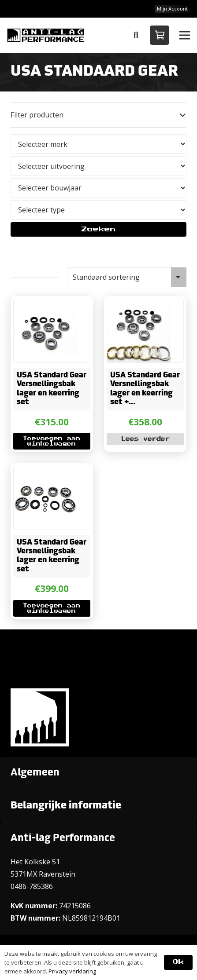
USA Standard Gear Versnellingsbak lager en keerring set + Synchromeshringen (147, 393)
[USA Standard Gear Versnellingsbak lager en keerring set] (45, 305)
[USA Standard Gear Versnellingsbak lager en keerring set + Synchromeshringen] (139, 305)
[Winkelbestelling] (127, 277)
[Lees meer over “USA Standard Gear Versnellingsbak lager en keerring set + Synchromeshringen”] (145, 439)
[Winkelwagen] (160, 35)
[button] (136, 35)
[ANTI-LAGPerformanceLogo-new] (46, 35)
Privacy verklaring (72, 971)
